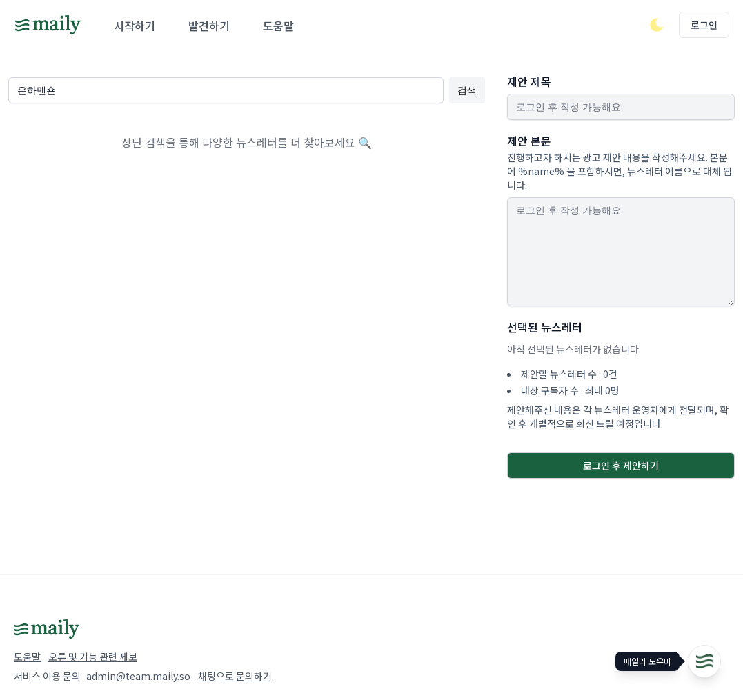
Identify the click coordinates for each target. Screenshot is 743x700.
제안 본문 (529, 141)
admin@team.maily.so (138, 676)
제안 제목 (529, 81)
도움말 (278, 26)
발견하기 (209, 26)
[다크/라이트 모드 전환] (657, 25)
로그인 (704, 25)
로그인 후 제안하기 (621, 466)
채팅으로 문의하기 (235, 676)
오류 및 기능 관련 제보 (93, 657)
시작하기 (135, 26)
